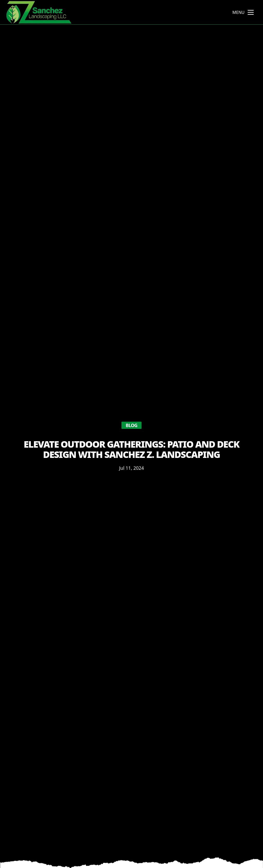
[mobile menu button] (251, 12)
